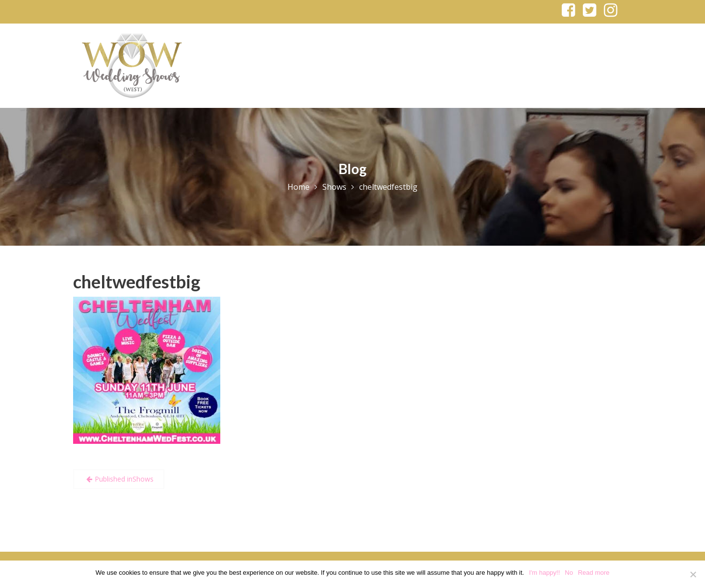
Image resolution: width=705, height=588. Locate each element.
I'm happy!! (544, 573)
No (569, 573)
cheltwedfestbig (137, 281)
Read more (594, 573)
